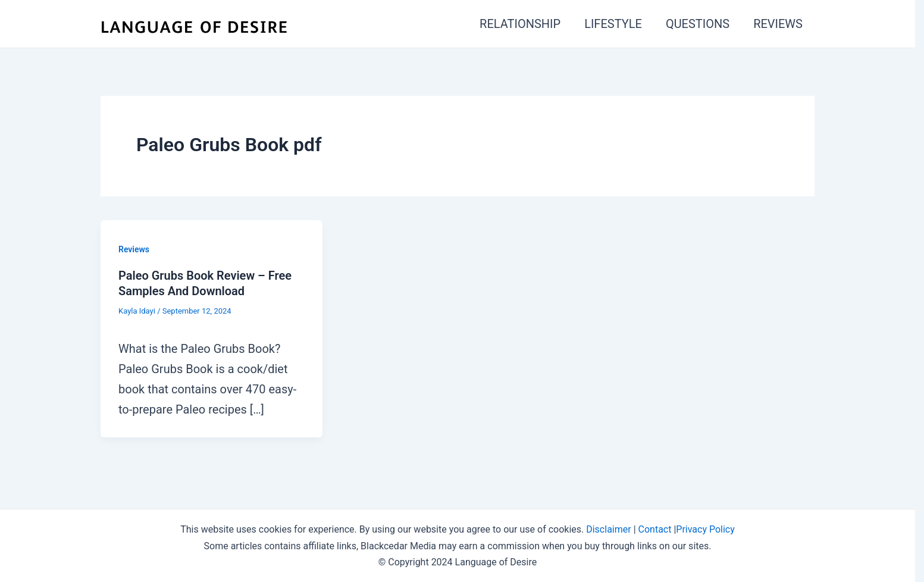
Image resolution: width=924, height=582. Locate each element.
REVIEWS (778, 24)
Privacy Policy (705, 529)
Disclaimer (608, 529)
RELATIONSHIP (520, 24)
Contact (655, 529)
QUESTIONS (698, 24)
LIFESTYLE (613, 24)
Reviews (134, 249)
